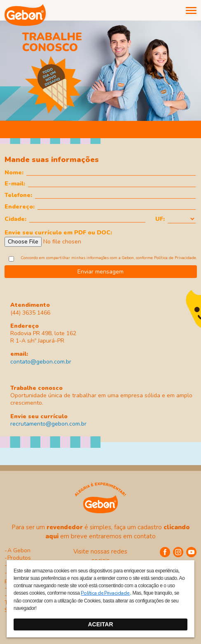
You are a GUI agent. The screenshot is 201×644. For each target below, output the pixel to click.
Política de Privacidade (175, 258)
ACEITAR (100, 624)
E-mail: (15, 183)
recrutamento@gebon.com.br (48, 424)
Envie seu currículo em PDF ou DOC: (58, 232)
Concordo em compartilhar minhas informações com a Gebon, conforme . (109, 258)
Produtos (19, 558)
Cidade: (15, 219)
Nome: (14, 172)
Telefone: (18, 195)
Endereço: (20, 206)
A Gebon (19, 550)
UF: (160, 219)
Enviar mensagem (100, 272)
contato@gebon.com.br (41, 362)
